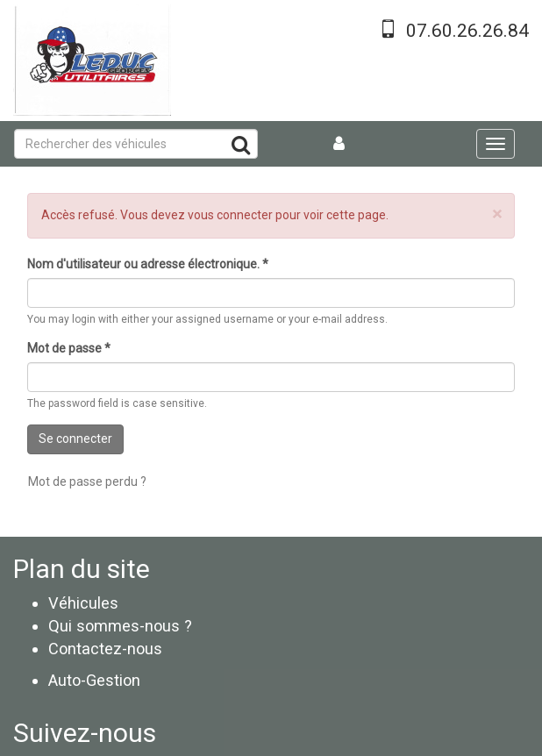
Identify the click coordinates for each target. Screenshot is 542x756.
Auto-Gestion (94, 680)
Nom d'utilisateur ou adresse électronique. (148, 264)
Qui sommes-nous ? (120, 626)
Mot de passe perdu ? (87, 481)
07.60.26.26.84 (467, 31)
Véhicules (83, 603)
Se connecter (75, 439)
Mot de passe (69, 348)
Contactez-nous (105, 649)
